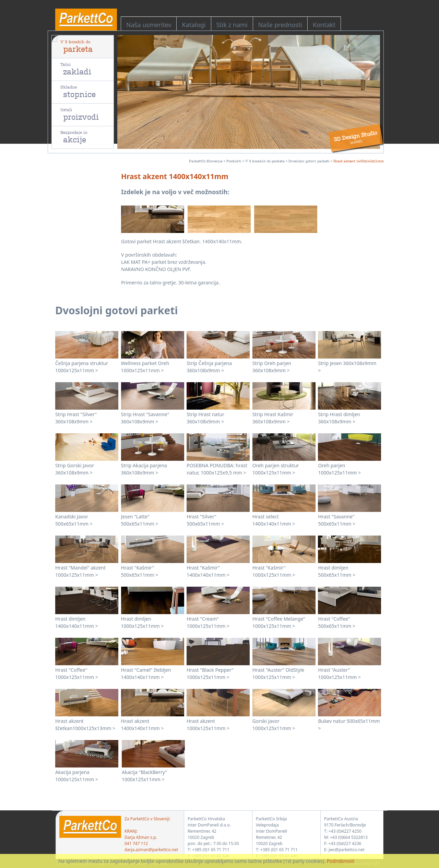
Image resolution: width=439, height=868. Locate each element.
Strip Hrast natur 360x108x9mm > (205, 418)
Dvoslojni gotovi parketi (309, 161)
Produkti (234, 161)
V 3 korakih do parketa (265, 161)
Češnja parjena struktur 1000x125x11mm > (82, 367)
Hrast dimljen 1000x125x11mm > (143, 622)
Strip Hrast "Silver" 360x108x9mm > (76, 418)
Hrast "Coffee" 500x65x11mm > (337, 622)
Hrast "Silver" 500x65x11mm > (205, 520)
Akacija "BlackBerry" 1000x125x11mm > (144, 776)
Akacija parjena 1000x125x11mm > (77, 776)
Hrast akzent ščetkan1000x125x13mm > (85, 725)
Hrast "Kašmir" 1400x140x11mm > (208, 571)
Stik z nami (232, 25)
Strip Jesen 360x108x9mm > (347, 367)
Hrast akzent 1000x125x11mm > (208, 725)
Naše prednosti (280, 25)
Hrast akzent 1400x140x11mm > (143, 725)
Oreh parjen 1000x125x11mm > (339, 469)
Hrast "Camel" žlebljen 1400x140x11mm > (146, 673)
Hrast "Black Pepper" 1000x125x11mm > (210, 673)
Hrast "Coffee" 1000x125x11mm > (77, 673)
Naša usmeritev (149, 25)
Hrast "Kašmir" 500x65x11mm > (140, 571)
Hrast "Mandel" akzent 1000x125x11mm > (80, 571)
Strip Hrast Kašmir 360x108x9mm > (273, 418)
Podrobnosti (341, 861)
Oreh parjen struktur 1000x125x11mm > (276, 469)
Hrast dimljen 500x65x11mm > (337, 571)
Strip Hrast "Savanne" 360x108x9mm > (145, 418)
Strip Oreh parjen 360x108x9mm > (272, 367)
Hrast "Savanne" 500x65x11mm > (337, 520)
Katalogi (194, 25)
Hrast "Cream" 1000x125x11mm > (208, 622)
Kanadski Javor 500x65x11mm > (74, 520)
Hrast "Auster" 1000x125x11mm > (339, 673)
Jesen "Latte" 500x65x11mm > (140, 520)
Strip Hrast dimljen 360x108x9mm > (339, 418)
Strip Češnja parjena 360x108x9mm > (209, 367)
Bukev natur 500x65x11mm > (349, 725)
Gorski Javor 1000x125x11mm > (274, 725)
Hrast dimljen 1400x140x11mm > (77, 622)
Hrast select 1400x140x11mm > (274, 520)
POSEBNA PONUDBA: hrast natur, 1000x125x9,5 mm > (217, 469)
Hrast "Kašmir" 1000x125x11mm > (274, 571)
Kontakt (324, 25)
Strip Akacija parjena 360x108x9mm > (144, 469)
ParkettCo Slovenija (206, 161)
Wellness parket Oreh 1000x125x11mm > (145, 367)
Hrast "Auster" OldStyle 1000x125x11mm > (278, 673)
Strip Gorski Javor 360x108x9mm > (75, 469)
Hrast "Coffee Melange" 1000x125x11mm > (279, 622)
